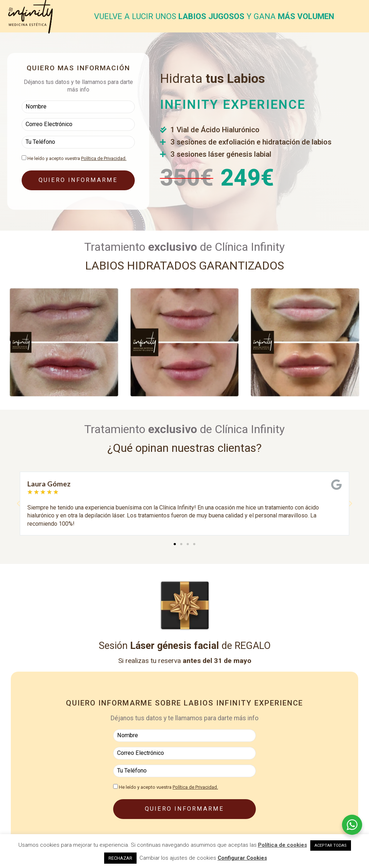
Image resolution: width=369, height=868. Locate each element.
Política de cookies (283, 845)
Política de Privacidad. (104, 157)
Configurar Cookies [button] (242, 858)
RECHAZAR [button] (120, 858)
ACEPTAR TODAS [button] (331, 845)
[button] (18, 504)
